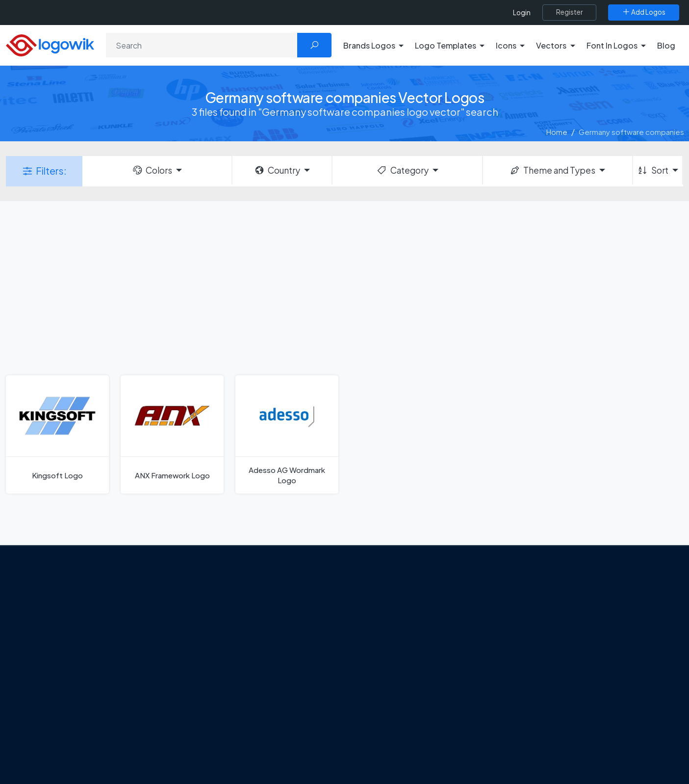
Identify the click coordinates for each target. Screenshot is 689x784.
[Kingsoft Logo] (57, 434)
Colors (152, 170)
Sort (652, 170)
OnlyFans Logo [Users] (384, 637)
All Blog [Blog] (212, 745)
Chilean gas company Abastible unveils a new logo (266, 722)
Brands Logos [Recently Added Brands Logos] (542, 602)
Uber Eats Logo (385, 672)
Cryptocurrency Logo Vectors (569, 724)
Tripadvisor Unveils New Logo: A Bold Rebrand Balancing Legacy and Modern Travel (265, 670)
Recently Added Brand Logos (568, 689)
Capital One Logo (389, 689)
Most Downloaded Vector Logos (573, 706)
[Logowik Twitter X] (61, 716)
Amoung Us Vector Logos (401, 602)
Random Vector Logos (556, 758)
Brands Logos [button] (369, 45)
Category (402, 170)
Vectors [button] (551, 45)
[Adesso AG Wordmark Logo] (287, 434)
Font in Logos (541, 672)
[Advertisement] (345, 287)
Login (522, 13)
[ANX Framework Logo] (172, 434)
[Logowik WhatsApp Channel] (161, 716)
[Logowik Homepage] (50, 44)
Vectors (532, 654)
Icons (528, 637)
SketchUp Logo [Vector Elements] (386, 654)
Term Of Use (61, 692)
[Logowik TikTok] (141, 716)
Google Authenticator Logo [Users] (406, 620)
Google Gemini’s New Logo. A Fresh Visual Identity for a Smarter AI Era (269, 636)
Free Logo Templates (554, 620)
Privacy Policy (64, 675)
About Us (56, 640)
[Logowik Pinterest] (101, 716)
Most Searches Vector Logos (567, 741)
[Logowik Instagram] (81, 716)
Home (557, 132)
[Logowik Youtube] (121, 716)
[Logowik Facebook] (41, 716)
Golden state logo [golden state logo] (390, 724)
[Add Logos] (644, 12)
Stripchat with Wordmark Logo (410, 741)
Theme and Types (552, 170)
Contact (55, 657)
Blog (666, 45)
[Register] (569, 12)
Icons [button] (506, 45)
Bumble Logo (382, 706)
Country (277, 170)
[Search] (202, 45)
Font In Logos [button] (612, 45)
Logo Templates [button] (446, 45)
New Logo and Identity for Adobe (255, 700)
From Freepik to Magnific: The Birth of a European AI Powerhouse (264, 607)
